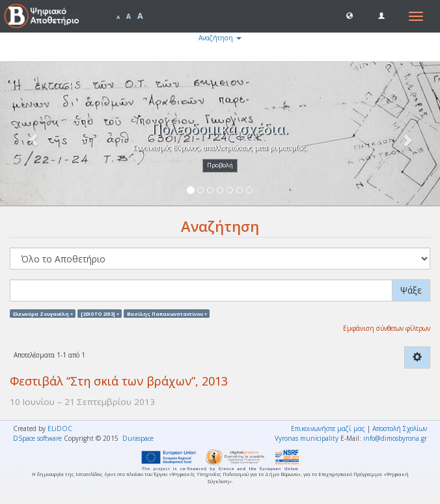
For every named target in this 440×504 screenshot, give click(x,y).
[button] (350, 15)
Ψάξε (411, 290)
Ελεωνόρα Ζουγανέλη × (43, 313)
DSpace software (37, 438)
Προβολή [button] (220, 165)
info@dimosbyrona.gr (395, 438)
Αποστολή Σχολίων (400, 428)
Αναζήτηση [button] (220, 38)
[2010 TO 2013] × (100, 313)
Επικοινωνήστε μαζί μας (328, 428)
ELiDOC (60, 428)
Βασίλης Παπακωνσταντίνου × (167, 313)
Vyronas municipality (307, 438)
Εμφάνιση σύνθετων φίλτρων (387, 328)
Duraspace (138, 438)
